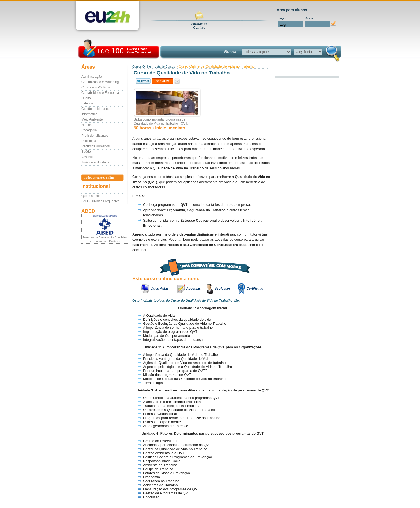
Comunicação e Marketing (100, 82)
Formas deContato (199, 26)
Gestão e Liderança (95, 109)
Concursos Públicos (96, 87)
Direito (86, 98)
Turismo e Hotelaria (95, 162)
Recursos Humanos (95, 146)
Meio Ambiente (92, 119)
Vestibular (89, 157)
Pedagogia (89, 130)
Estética (87, 103)
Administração (92, 77)
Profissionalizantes (95, 136)
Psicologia (89, 141)
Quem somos (91, 196)
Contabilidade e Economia (100, 93)
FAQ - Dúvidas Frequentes (100, 201)
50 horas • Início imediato (159, 128)
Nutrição (87, 125)
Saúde (86, 152)
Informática (89, 114)
